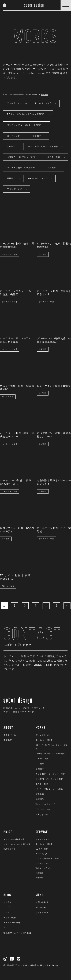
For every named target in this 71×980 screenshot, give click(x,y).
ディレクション (17, 103)
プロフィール (10, 735)
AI (5, 928)
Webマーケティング (41, 179)
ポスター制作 (56, 157)
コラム (7, 912)
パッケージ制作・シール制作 (24, 168)
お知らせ (8, 902)
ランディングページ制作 (27, 125)
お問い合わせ (42, 902)
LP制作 (51, 753)
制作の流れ (41, 907)
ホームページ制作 (46, 103)
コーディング (16, 136)
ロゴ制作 (39, 136)
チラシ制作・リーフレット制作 (46, 147)
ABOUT (8, 727)
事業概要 (8, 740)
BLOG (7, 895)
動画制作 (14, 179)
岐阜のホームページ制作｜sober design (20, 94)
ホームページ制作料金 (14, 839)
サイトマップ (42, 912)
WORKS (41, 727)
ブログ (7, 907)
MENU (40, 895)
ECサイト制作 (29, 114)
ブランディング (17, 189)
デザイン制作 (10, 917)
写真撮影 (54, 168)
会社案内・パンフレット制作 (24, 157)
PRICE (8, 832)
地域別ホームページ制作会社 (17, 933)
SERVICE (42, 832)
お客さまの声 (42, 814)
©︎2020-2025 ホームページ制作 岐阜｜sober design (31, 965)
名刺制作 (14, 147)
